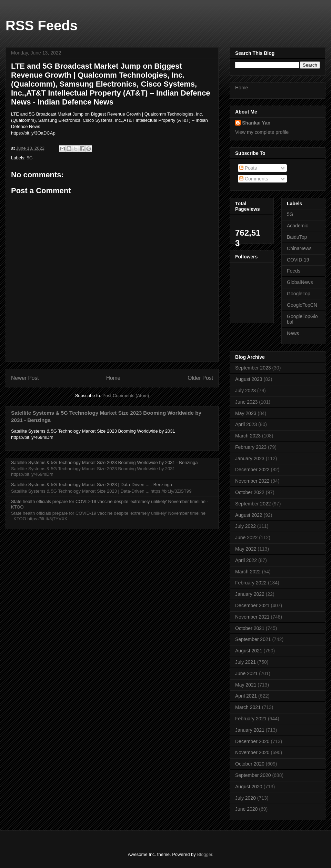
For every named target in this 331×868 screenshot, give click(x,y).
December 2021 (252, 605)
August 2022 (249, 515)
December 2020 (252, 741)
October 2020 (250, 764)
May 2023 (246, 413)
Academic (297, 226)
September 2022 (253, 504)
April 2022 (246, 560)
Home (113, 378)
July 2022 (245, 526)
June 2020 (246, 809)
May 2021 (246, 685)
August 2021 (249, 651)
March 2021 (248, 707)
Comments (254, 179)
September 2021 (253, 639)
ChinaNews (299, 248)
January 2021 (250, 730)
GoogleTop (299, 294)
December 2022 (252, 470)
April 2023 (246, 424)
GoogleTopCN (302, 305)
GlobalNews (300, 282)
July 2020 (245, 798)
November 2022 (252, 481)
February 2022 (251, 583)
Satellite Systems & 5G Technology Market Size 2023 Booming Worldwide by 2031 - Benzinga (104, 462)
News (293, 333)
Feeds (294, 271)
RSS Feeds (42, 26)
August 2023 (249, 379)
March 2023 (248, 436)
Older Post (200, 378)
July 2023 (245, 391)
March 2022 (248, 572)
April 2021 (246, 696)
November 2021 (252, 617)
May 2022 (246, 549)
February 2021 (251, 719)
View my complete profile (262, 132)
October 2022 (250, 492)
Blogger (204, 854)
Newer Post (25, 378)
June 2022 (246, 537)
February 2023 (251, 447)
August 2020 (249, 787)
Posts (248, 168)
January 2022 (250, 594)
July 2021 (245, 662)
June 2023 (246, 402)
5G (30, 158)
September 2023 (253, 368)
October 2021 (250, 628)
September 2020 (253, 775)
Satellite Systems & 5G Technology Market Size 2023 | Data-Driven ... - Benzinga (92, 485)
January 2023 (250, 458)
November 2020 (252, 752)
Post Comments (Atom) (126, 396)
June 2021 (246, 673)
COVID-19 (298, 260)
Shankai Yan (256, 123)
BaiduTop (297, 237)
